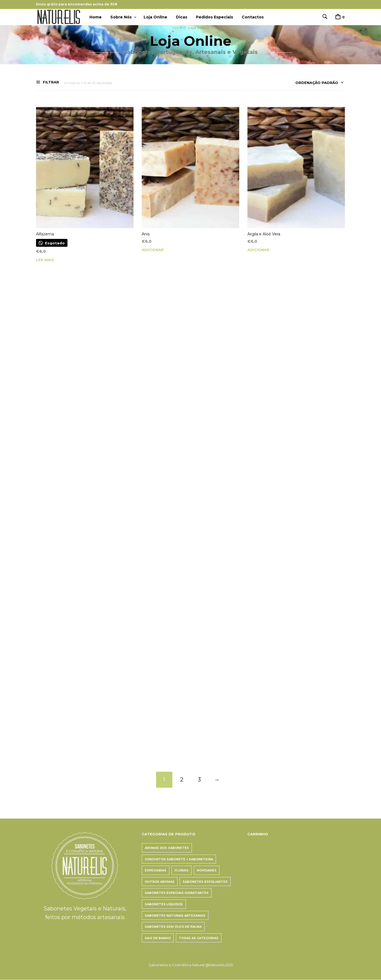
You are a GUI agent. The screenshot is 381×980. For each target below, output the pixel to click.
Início (177, 28)
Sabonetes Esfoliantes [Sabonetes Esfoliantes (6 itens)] (205, 882)
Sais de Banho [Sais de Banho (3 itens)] (158, 938)
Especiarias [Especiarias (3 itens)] (156, 871)
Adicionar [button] (153, 250)
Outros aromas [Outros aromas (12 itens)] (160, 882)
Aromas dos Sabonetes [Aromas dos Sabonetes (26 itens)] (167, 848)
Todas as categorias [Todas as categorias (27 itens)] (199, 938)
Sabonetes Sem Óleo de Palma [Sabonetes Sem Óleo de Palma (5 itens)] (173, 927)
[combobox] (317, 84)
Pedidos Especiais (214, 17)
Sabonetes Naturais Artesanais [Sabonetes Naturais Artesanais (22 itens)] (175, 916)
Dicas (182, 17)
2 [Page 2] (182, 780)
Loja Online (155, 17)
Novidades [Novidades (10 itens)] (207, 871)
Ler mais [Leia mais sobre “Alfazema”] (45, 260)
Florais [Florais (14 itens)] (182, 871)
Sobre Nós (121, 17)
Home (96, 17)
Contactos (253, 17)
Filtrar (50, 82)
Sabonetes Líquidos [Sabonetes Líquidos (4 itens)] (164, 904)
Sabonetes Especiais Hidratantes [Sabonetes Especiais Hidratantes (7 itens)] (177, 893)
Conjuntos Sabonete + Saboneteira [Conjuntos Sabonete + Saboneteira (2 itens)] (179, 859)
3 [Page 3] (199, 780)
